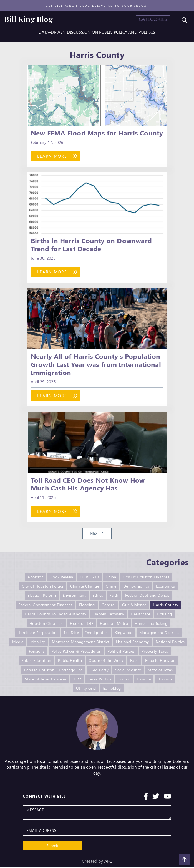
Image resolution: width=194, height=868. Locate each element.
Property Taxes (155, 652)
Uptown (165, 680)
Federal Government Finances (45, 606)
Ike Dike (71, 634)
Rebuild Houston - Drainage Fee (53, 671)
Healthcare (140, 616)
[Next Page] (97, 536)
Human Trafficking (151, 625)
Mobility (38, 643)
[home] (28, 19)
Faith (114, 597)
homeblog (112, 689)
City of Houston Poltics (43, 588)
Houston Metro (114, 625)
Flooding (87, 606)
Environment (74, 597)
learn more (54, 156)
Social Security (128, 671)
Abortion (36, 579)
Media (18, 643)
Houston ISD (82, 625)
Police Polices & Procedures (76, 652)
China (111, 579)
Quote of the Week (106, 661)
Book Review (62, 579)
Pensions (37, 652)
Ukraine (144, 680)
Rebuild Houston (160, 661)
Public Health (70, 661)
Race (134, 661)
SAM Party (99, 671)
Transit (124, 680)
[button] (153, 19)
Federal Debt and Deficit (147, 597)
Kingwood (124, 634)
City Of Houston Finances (146, 579)
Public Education (36, 661)
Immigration (97, 634)
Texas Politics (100, 680)
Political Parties (121, 652)
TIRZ (77, 680)
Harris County (166, 606)
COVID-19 (90, 579)
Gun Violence (134, 606)
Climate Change (85, 588)
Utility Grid (86, 689)
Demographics (136, 588)
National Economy (133, 643)
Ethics (98, 597)
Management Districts (159, 634)
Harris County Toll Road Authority (56, 616)
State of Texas (160, 671)
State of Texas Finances (46, 680)
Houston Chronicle (46, 625)
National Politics (170, 643)
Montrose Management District (81, 643)
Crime (111, 588)
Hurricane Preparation (38, 634)
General (109, 606)
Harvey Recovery (109, 616)
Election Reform (42, 597)
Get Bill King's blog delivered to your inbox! (97, 6)
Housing (164, 616)
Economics (166, 588)
